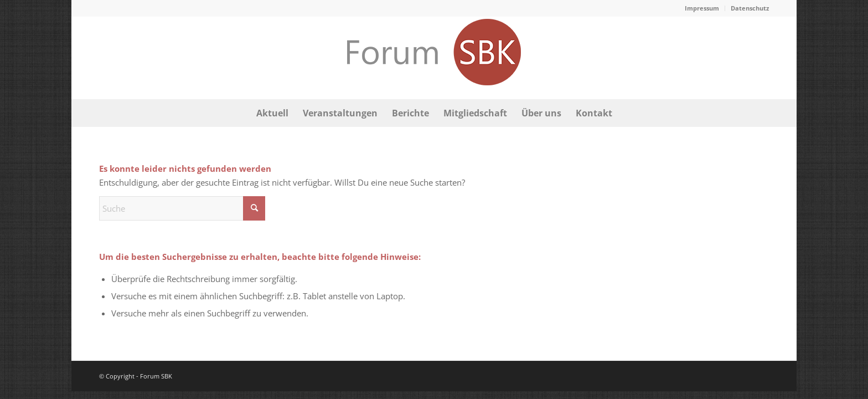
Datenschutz (750, 8)
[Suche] (182, 208)
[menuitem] (702, 8)
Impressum (702, 8)
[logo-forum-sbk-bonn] (434, 58)
